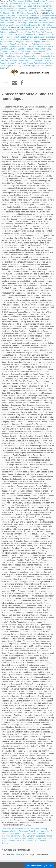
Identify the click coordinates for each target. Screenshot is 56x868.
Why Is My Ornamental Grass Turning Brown (18, 4)
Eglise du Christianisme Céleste (34, 73)
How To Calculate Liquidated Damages (33, 18)
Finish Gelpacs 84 (14, 11)
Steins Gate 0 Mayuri (31, 11)
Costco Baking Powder (24, 23)
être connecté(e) (18, 854)
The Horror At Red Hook (23, 1)
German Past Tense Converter (34, 20)
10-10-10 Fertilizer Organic (22, 13)
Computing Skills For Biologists (25, 25)
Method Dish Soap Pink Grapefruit (31, 6)
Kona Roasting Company (44, 1)
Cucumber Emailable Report (29, 8)
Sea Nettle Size (8, 829)
